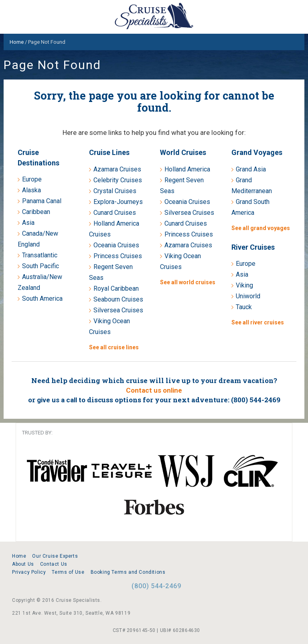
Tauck (244, 307)
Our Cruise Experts (55, 556)
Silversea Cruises (118, 310)
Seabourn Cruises (118, 299)
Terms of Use (68, 572)
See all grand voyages (261, 228)
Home (19, 556)
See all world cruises (188, 282)
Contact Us (54, 564)
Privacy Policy (29, 572)
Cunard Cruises (115, 213)
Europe (32, 179)
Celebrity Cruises (118, 180)
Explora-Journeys (118, 202)
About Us (23, 564)
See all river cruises (258, 322)
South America (42, 299)
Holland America (187, 169)
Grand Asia (251, 169)
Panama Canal (42, 201)
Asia (28, 223)
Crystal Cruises (115, 191)
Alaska (31, 190)
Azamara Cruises (117, 169)
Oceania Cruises (116, 245)
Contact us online (154, 390)
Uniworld (248, 296)
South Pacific (41, 266)
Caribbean (36, 212)
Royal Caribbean (116, 288)
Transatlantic (40, 255)
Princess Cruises (118, 256)
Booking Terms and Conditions (128, 572)
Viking (244, 285)
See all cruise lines (114, 347)
